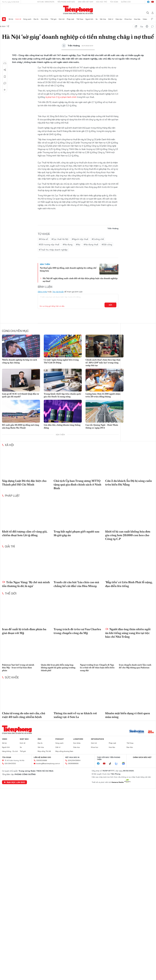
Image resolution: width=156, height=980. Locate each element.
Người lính (89, 19)
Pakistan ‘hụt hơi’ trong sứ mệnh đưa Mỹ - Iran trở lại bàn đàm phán (18, 668)
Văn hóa (103, 19)
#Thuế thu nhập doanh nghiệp (53, 250)
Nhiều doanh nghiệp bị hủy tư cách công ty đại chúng (20, 361)
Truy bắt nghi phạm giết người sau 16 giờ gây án (76, 533)
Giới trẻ (62, 19)
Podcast (60, 739)
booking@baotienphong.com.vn (48, 763)
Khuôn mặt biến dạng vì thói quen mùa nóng (128, 715)
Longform (78, 739)
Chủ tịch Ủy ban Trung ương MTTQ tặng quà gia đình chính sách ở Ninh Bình (77, 484)
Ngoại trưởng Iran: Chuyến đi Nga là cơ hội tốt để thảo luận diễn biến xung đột (97, 668)
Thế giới (53, 19)
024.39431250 (10, 763)
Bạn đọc (130, 747)
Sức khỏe (45, 19)
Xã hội (11, 19)
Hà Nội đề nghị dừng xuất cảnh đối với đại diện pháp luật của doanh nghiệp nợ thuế (80, 280)
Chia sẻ (5, 70)
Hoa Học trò (102, 2)
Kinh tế (18, 19)
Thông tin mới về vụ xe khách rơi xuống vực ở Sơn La (75, 715)
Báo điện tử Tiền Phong (78, 10)
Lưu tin (5, 77)
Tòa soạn (114, 2)
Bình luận (5, 83)
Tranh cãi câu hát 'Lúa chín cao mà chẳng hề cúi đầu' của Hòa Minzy (76, 584)
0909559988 (42, 760)
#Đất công (107, 244)
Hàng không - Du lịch (10, 751)
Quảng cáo (126, 2)
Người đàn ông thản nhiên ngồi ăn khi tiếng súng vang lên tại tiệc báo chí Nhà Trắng (128, 633)
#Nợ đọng (68, 244)
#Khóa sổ (43, 239)
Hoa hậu (137, 19)
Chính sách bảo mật (142, 757)
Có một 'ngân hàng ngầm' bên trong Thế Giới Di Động (61, 361)
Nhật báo (24, 739)
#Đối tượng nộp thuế (49, 244)
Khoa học (128, 19)
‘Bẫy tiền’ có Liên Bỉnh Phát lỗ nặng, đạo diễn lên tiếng (129, 584)
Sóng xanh (27, 19)
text (142, 26)
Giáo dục (119, 19)
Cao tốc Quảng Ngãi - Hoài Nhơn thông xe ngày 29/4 (102, 426)
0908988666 (73, 763)
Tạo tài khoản (58, 292)
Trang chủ (4, 19)
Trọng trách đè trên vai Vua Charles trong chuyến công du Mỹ (77, 631)
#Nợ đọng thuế (91, 244)
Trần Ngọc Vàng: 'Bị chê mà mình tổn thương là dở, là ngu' (26, 584)
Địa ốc (36, 19)
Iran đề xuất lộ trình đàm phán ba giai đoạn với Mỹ (24, 631)
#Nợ (78, 244)
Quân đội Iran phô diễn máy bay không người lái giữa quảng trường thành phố (58, 668)
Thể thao (80, 19)
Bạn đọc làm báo (14, 782)
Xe (97, 19)
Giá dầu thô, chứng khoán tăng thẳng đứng (62, 426)
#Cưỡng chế (98, 239)
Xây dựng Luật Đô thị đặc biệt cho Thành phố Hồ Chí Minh (24, 483)
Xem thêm (152, 19)
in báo (147, 26)
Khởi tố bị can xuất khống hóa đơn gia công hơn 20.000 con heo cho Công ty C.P (128, 535)
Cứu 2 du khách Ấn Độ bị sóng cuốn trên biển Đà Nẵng (129, 483)
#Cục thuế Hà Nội (60, 239)
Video (145, 19)
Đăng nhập (42, 292)
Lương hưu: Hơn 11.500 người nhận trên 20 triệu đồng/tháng (103, 395)
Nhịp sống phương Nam (64, 751)
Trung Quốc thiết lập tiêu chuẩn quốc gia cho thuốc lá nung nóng (63, 395)
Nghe (5, 63)
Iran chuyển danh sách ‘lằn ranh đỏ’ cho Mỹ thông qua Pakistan (135, 666)
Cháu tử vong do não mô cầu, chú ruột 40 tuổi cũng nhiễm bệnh (24, 715)
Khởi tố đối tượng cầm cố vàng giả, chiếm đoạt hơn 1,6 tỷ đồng (25, 533)
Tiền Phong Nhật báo (66, 2)
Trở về (5, 90)
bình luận (152, 26)
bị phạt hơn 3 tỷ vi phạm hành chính (61, 97)
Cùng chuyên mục (15, 331)
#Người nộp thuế (80, 239)
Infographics (97, 739)
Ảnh (39, 739)
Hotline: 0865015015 (46, 2)
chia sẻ (136, 26)
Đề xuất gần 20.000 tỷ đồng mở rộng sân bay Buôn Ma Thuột (21, 426)
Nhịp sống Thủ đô (44, 751)
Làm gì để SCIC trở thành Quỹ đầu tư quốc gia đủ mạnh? (20, 395)
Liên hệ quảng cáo (42, 757)
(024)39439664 (74, 760)
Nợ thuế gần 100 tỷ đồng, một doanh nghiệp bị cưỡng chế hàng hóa (68, 269)
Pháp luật (70, 19)
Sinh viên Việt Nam (86, 2)
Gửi (110, 305)
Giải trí (111, 19)
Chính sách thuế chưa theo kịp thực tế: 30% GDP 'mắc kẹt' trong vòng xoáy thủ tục (103, 363)
